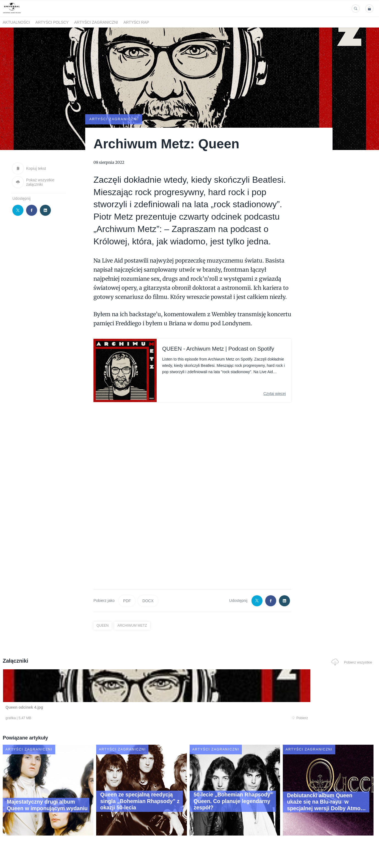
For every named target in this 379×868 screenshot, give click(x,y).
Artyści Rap (136, 22)
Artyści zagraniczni (96, 22)
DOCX (148, 600)
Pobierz (82, 718)
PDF (127, 600)
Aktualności (16, 22)
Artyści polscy (52, 22)
